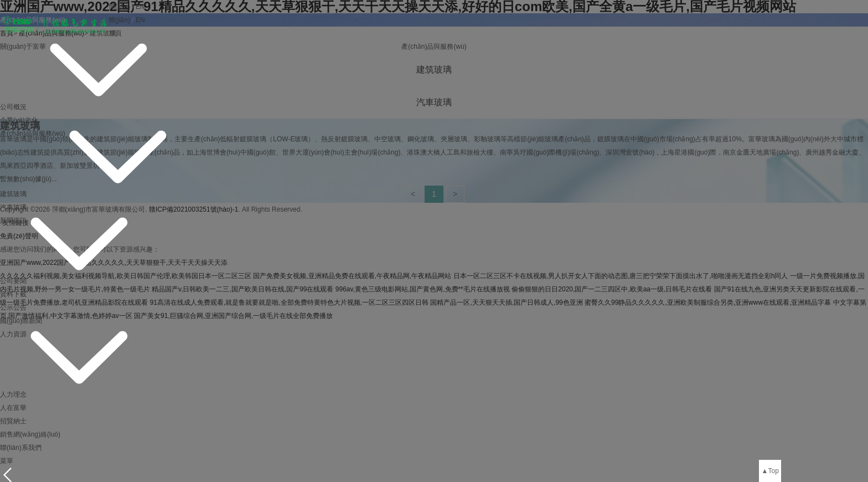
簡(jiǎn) (119, 7)
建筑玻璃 (13, 194)
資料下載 (13, 294)
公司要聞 (13, 281)
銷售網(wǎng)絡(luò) (30, 434)
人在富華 (13, 408)
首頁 (115, 33)
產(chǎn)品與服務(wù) (33, 134)
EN (140, 7)
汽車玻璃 (13, 207)
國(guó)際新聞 (21, 321)
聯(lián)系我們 (21, 448)
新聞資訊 (13, 221)
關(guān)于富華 (23, 47)
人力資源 (13, 334)
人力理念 (13, 394)
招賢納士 (13, 421)
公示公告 (13, 307)
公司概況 (13, 107)
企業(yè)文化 (19, 120)
